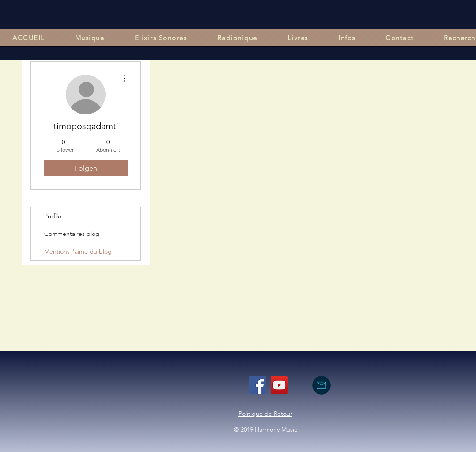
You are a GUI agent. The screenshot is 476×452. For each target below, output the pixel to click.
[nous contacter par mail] (321, 385)
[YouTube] (279, 385)
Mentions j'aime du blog (78, 251)
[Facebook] (258, 385)
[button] (90, 38)
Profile (53, 216)
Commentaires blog (72, 234)
